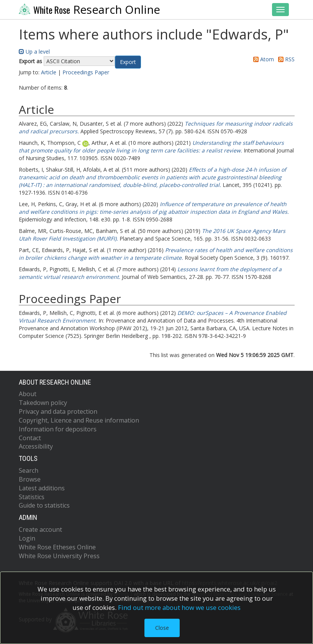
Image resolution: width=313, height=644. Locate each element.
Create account (40, 529)
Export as (30, 61)
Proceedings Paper (86, 72)
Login (27, 538)
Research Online (90, 10)
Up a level (34, 52)
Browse (30, 479)
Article (49, 72)
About (28, 394)
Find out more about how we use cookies (179, 607)
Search (29, 470)
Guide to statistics (44, 505)
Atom (262, 59)
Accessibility (36, 446)
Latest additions (42, 488)
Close (162, 628)
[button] (128, 62)
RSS (285, 59)
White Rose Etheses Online (57, 547)
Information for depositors (58, 429)
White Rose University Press (59, 556)
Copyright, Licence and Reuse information (79, 420)
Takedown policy (43, 403)
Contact (30, 438)
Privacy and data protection (58, 411)
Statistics (32, 497)
